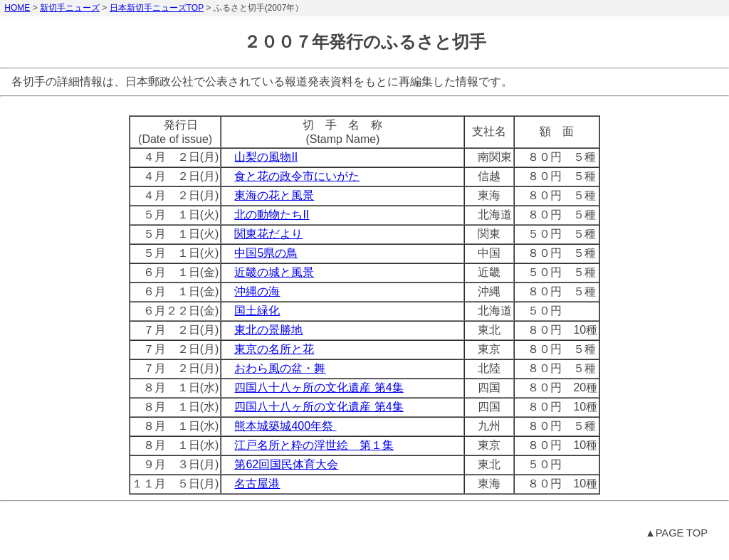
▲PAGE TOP (676, 533)
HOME (17, 8)
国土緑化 (257, 311)
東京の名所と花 (274, 349)
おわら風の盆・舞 (280, 368)
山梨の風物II (266, 157)
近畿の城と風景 (274, 272)
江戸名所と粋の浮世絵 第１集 (314, 445)
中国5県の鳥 (266, 253)
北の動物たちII (272, 215)
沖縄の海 (257, 291)
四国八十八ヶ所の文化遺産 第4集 (319, 387)
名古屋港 (257, 484)
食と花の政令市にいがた (297, 176)
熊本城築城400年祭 (285, 426)
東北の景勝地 (268, 330)
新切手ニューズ (70, 8)
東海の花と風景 (274, 195)
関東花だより (268, 234)
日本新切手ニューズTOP (157, 8)
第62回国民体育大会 (286, 464)
